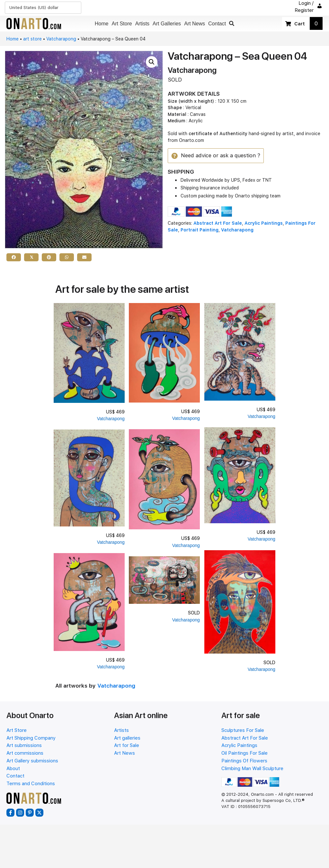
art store (32, 39)
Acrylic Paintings (264, 223)
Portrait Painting (200, 230)
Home (13, 39)
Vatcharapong (61, 39)
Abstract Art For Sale (218, 223)
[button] (232, 24)
